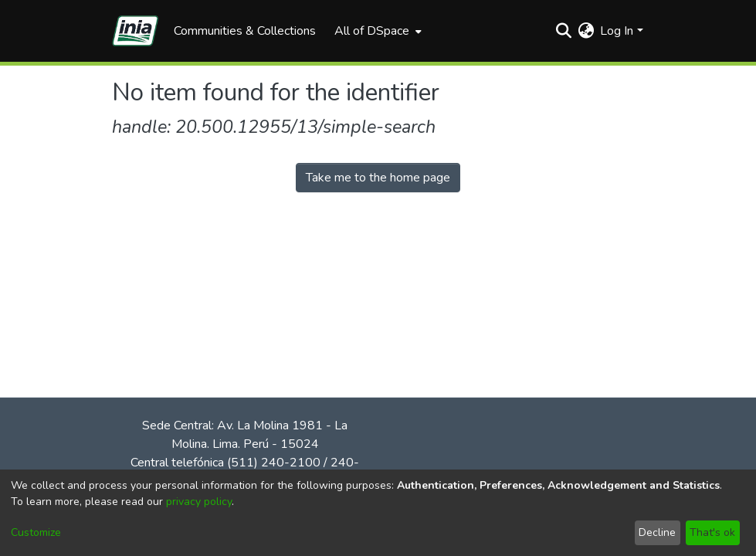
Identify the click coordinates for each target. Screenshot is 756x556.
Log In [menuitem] (617, 31)
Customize (36, 532)
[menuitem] (376, 31)
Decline (657, 532)
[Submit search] (563, 31)
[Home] (135, 31)
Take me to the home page (378, 178)
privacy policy (199, 502)
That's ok (712, 532)
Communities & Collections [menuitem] (245, 31)
